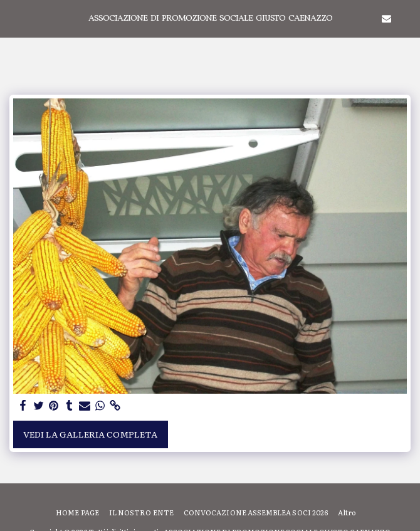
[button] (14, 18)
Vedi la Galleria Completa (90, 434)
